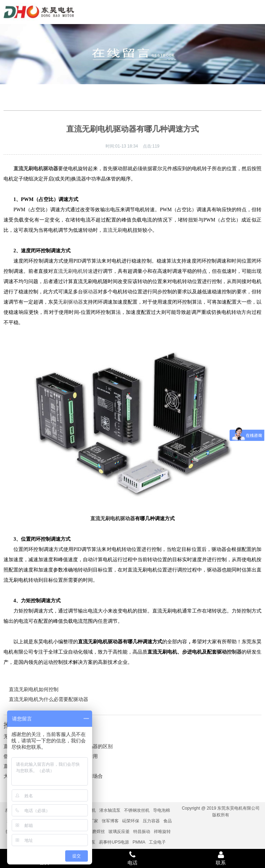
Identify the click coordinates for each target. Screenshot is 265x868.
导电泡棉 (162, 810)
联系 (221, 858)
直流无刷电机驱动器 (113, 519)
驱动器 (90, 292)
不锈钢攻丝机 (137, 810)
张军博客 (110, 821)
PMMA (139, 842)
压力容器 (151, 821)
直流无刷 (113, 230)
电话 (132, 858)
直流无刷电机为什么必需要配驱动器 (49, 699)
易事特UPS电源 (114, 842)
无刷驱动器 (71, 302)
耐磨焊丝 (96, 832)
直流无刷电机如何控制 (34, 689)
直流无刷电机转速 (73, 271)
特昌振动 (142, 832)
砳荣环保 (131, 821)
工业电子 (157, 842)
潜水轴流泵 (110, 810)
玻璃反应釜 (119, 832)
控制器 (234, 652)
